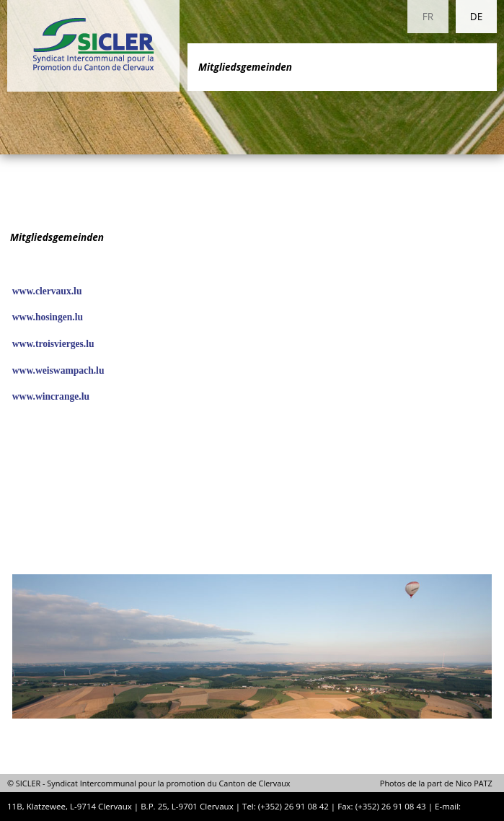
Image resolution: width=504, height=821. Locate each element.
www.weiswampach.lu (58, 370)
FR (428, 16)
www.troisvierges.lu (53, 344)
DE (476, 16)
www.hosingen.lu (48, 317)
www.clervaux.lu (47, 291)
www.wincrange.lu (51, 396)
